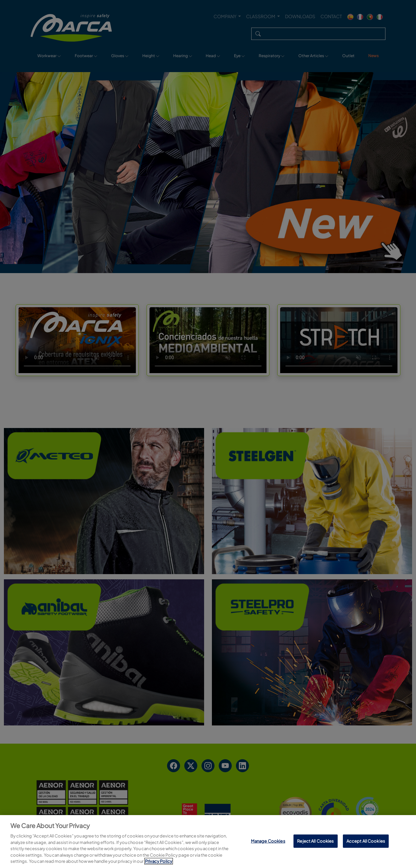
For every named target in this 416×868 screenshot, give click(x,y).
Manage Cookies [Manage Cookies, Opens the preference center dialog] (268, 841)
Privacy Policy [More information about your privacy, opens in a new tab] (159, 861)
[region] (208, 842)
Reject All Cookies (315, 841)
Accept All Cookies (366, 841)
